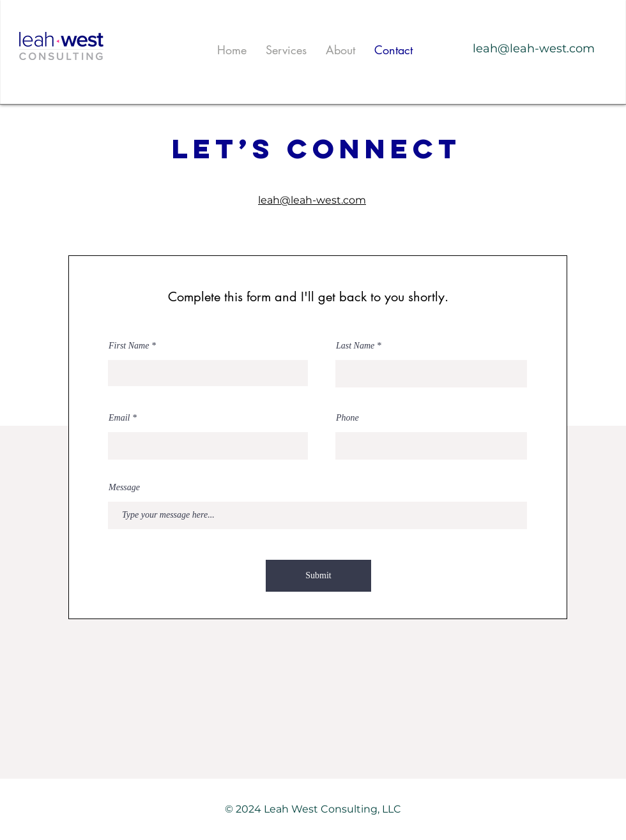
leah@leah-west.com (534, 49)
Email (119, 418)
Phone (347, 418)
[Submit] (318, 576)
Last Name (355, 346)
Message (124, 488)
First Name (129, 346)
